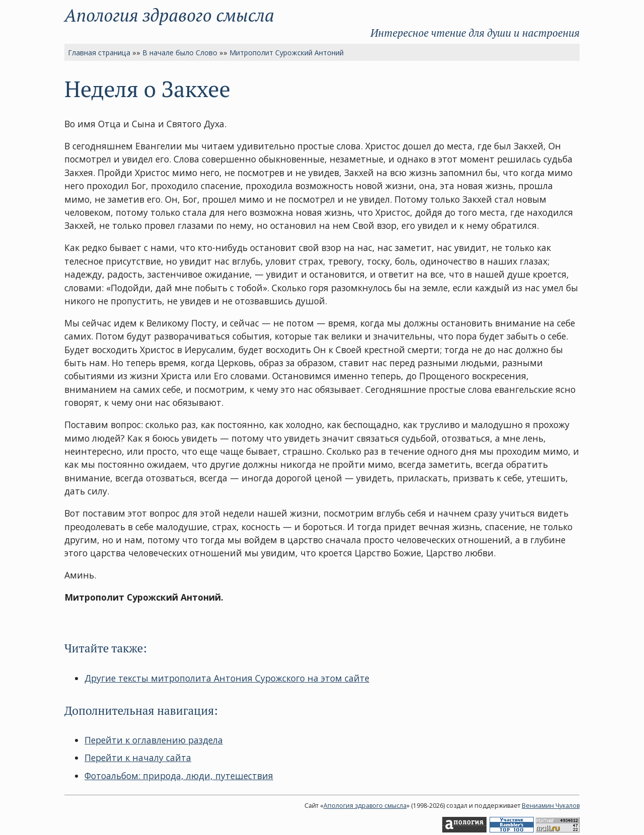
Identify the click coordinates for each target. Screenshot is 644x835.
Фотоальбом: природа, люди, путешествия (179, 776)
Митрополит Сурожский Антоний (287, 53)
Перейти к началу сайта (138, 758)
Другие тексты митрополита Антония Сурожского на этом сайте (227, 678)
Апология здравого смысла (169, 15)
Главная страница (99, 53)
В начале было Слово (180, 53)
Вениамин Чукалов (551, 806)
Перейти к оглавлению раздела (154, 740)
